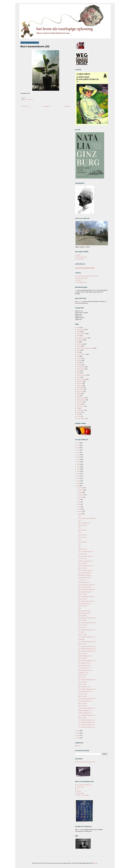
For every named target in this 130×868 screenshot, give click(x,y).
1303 (79, 521)
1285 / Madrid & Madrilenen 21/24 (87, 637)
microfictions (80, 402)
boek (78, 327)
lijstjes (78, 396)
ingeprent (79, 412)
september (81, 495)
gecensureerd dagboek (82, 338)
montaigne (79, 404)
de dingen (79, 365)
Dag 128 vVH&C (83, 682)
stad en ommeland (81, 334)
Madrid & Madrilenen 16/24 (85, 656)
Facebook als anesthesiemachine (85, 268)
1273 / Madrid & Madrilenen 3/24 (87, 722)
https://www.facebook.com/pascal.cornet (85, 762)
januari (80, 514)
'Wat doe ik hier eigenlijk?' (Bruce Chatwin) (87, 276)
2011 (78, 479)
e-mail (79, 746)
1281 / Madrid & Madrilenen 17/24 (87, 651)
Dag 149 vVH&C (83, 530)
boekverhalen (80, 387)
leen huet (79, 791)
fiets (78, 342)
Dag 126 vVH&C (83, 696)
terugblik (79, 394)
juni (80, 502)
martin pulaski (80, 793)
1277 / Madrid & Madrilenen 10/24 (87, 699)
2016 (78, 467)
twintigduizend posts (82, 282)
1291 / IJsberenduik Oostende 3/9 (86, 597)
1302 (79, 528)
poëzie (78, 363)
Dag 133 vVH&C (83, 644)
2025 (78, 445)
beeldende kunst (81, 369)
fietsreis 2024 (80, 381)
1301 (79, 532)
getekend (79, 346)
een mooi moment (81, 379)
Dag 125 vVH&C (83, 703)
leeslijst (79, 255)
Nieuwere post (25, 106)
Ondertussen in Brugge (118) (85, 561)
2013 (78, 474)
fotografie (79, 361)
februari (81, 511)
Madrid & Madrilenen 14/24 (85, 670)
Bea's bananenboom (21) (84, 611)
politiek (79, 332)
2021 (78, 455)
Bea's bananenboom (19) (84, 663)
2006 (78, 733)
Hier (76, 290)
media (78, 336)
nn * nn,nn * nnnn (83, 694)
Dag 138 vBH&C (82, 616)
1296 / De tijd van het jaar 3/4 (86, 556)
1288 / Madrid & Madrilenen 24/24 (87, 618)
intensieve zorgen (81, 398)
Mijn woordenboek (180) (84, 587)
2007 (78, 731)
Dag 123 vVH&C (83, 718)
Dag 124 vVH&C (83, 706)
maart (80, 509)
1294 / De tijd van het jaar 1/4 (86, 570)
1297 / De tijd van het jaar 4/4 (86, 551)
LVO (78, 356)
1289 (79, 608)
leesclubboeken (80, 259)
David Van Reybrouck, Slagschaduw (87, 518)
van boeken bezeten (82, 375)
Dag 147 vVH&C (83, 542)
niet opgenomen (81, 367)
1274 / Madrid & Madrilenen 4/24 (87, 720)
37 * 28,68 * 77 (82, 632)
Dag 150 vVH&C (83, 525)
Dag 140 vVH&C (83, 599)
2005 (78, 735)
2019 (78, 460)
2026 (78, 443)
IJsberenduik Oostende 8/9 (85, 575)
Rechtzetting (81, 639)
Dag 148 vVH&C (83, 535)
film (78, 352)
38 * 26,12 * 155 (82, 580)
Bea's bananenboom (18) (84, 665)
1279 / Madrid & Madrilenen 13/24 (87, 680)
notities (78, 350)
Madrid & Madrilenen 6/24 (85, 713)
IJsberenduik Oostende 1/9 (85, 604)
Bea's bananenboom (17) (84, 668)
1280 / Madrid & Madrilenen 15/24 (87, 661)
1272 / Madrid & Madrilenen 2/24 (87, 725)
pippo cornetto (80, 389)
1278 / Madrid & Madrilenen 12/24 (87, 689)
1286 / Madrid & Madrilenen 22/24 (87, 630)
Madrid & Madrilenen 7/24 (85, 710)
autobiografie (80, 340)
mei (80, 504)
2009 (78, 483)
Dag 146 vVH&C (83, 549)
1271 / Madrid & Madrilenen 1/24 (87, 727)
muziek (78, 377)
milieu (78, 373)
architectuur (80, 385)
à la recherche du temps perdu (84, 785)
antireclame (80, 383)
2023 (78, 450)
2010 (78, 481)
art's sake (79, 416)
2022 (78, 452)
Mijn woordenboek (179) (84, 687)
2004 (78, 738)
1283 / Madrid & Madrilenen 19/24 (87, 646)
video (78, 414)
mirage (78, 371)
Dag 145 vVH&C (83, 554)
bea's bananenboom (29, 99)
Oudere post (67, 106)
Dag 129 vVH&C (83, 675)
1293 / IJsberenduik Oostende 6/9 (86, 585)
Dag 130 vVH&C (83, 658)
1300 (79, 540)
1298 (79, 547)
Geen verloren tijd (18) (84, 582)
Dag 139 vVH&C (83, 606)
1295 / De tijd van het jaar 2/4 (86, 566)
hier (79, 830)
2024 (78, 448)
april (80, 507)
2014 (78, 471)
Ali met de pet (80, 787)
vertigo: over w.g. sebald (83, 795)
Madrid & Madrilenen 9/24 (85, 701)
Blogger (96, 863)
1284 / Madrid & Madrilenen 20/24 (87, 642)
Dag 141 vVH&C (83, 594)
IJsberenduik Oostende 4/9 (85, 592)
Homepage (46, 106)
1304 (79, 516)
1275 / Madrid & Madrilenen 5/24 (87, 715)
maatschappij (80, 344)
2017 (78, 464)
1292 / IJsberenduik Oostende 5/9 (86, 589)
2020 (78, 457)
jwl (77, 789)
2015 (78, 469)
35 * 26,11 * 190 (82, 559)
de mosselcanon (81, 410)
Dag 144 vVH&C (83, 563)
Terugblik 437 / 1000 (83, 673)
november (81, 490)
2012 (78, 476)
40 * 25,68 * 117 (82, 627)
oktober (81, 492)
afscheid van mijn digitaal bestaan (85, 348)
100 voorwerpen (81, 406)
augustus (81, 497)
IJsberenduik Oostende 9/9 (85, 573)
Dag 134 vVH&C (83, 635)
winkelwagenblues (81, 400)
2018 (78, 462)
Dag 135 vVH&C (83, 625)
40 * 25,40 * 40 (82, 677)
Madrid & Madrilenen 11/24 (85, 692)
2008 (78, 486)
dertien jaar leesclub (82, 257)
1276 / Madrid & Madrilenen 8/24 (87, 708)
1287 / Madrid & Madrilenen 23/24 (87, 623)
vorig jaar (79, 359)
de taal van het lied (81, 419)
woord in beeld (80, 330)
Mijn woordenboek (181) (84, 523)
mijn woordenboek (81, 354)
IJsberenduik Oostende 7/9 (85, 578)
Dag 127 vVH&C (83, 684)
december (81, 488)
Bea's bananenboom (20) (84, 613)
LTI (78, 408)
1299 (79, 544)
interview (79, 280)
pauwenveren (80, 392)
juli (79, 500)
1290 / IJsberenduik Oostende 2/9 (86, 601)
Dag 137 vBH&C (82, 620)
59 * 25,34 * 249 (82, 537)
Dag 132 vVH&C (83, 654)
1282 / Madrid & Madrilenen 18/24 (87, 649)
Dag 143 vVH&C (83, 568)
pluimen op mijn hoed (82, 278)
